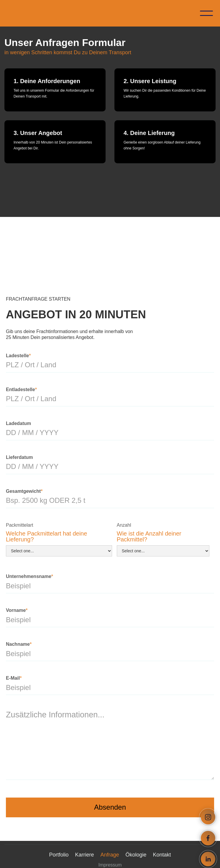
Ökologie (136, 855)
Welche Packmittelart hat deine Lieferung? (46, 536)
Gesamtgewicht (24, 491)
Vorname (17, 610)
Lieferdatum (19, 457)
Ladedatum (18, 423)
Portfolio (59, 855)
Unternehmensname (29, 576)
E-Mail (14, 678)
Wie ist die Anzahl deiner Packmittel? (149, 536)
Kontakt (162, 855)
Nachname (19, 644)
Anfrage (110, 855)
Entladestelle (21, 389)
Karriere (84, 855)
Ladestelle (18, 356)
